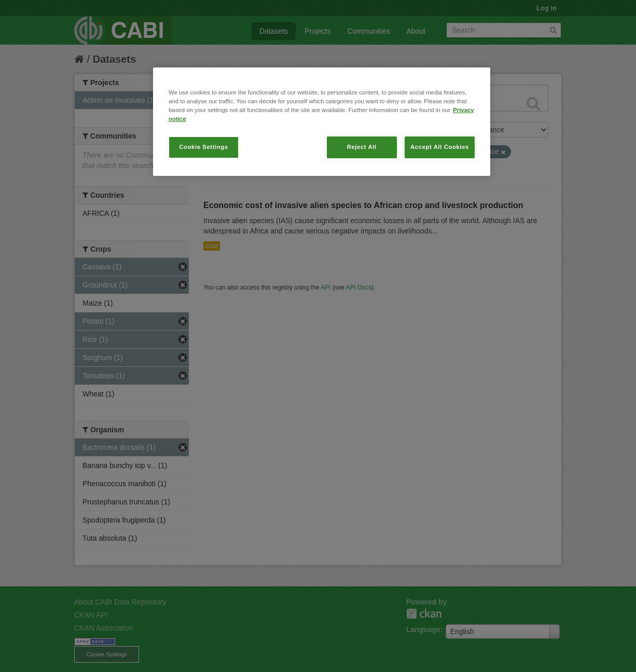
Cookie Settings (204, 147)
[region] (322, 122)
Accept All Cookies (440, 147)
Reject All (362, 147)
